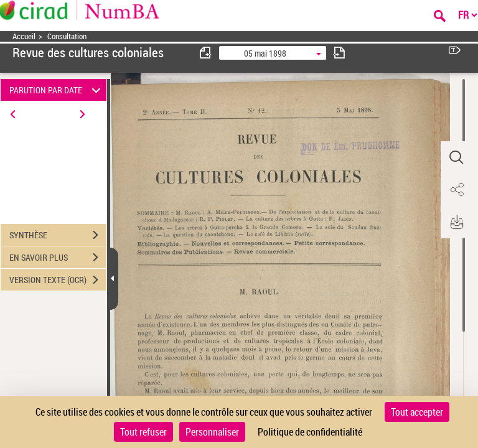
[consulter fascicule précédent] (206, 53)
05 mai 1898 (265, 53)
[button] (456, 157)
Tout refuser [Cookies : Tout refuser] (143, 432)
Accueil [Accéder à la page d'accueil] (24, 36)
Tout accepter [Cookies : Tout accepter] (417, 412)
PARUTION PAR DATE (57, 90)
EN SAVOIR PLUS (58, 258)
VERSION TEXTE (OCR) (58, 280)
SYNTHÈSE (58, 235)
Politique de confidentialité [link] (310, 432)
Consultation (67, 36)
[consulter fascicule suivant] (339, 53)
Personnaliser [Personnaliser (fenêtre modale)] (212, 432)
